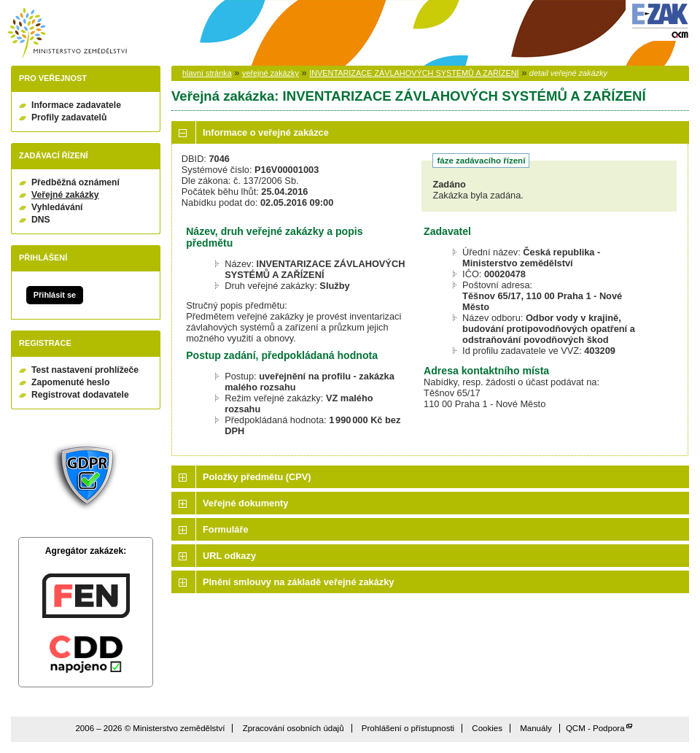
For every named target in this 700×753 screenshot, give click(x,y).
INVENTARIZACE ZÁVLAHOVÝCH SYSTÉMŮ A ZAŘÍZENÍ (414, 73)
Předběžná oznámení (75, 182)
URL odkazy (229, 556)
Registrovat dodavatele (80, 395)
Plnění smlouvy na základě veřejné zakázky (298, 582)
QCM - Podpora (595, 728)
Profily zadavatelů (69, 117)
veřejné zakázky (271, 73)
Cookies (487, 728)
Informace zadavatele (76, 105)
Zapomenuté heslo (70, 382)
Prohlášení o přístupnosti (408, 728)
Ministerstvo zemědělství (67, 33)
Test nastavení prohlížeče (85, 370)
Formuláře (226, 529)
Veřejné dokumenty (245, 503)
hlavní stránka (207, 73)
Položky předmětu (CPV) (257, 477)
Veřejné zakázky (65, 195)
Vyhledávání (57, 207)
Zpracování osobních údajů (293, 728)
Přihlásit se (55, 295)
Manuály (536, 728)
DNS (41, 220)
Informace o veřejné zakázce (266, 132)
